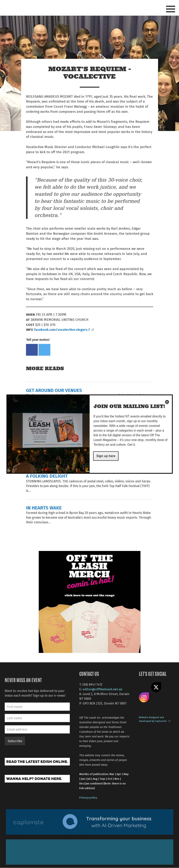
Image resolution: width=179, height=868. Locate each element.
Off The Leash (15, 8)
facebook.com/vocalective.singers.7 (64, 329)
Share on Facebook (32, 350)
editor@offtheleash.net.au (102, 689)
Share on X (156, 687)
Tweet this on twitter (44, 350)
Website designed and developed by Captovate (155, 719)
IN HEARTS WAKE (44, 508)
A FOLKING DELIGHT (47, 476)
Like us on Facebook (144, 687)
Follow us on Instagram (144, 697)
